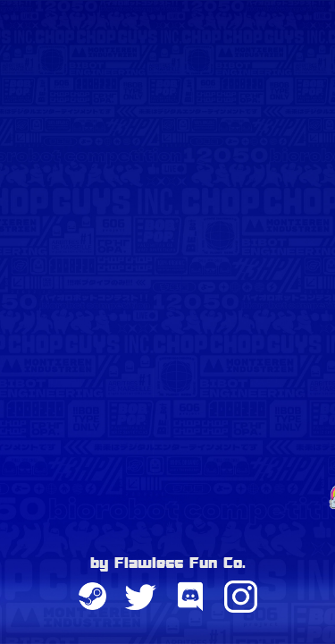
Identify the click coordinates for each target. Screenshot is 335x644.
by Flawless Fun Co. (168, 564)
